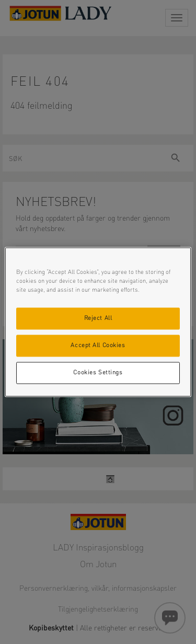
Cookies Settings (98, 373)
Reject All (98, 318)
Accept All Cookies (98, 346)
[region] (98, 322)
